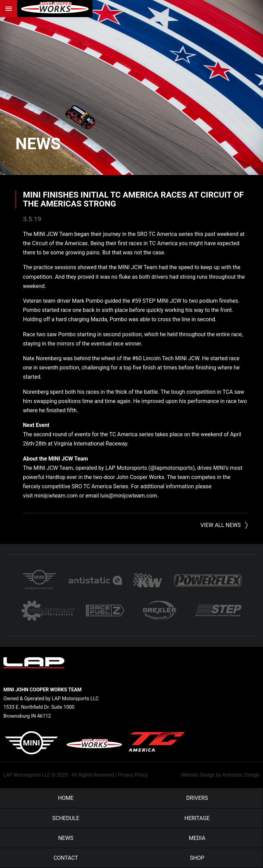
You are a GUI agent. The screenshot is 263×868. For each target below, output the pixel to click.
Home (66, 798)
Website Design (198, 775)
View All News (221, 525)
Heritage (197, 818)
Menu (9, 9)
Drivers (197, 798)
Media (197, 838)
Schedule (66, 818)
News (38, 144)
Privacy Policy (133, 775)
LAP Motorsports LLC (27, 775)
